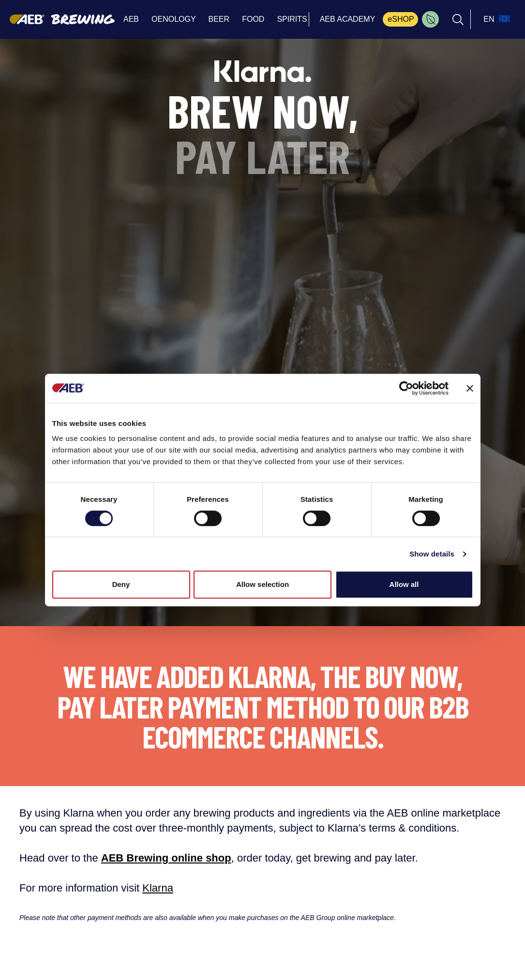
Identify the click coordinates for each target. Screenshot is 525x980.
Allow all (404, 584)
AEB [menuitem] (131, 19)
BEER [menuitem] (219, 19)
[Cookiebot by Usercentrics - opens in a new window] (406, 388)
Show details (432, 554)
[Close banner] (470, 388)
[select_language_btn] (495, 19)
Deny (121, 584)
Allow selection (262, 584)
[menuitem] (430, 19)
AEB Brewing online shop (166, 858)
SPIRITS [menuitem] (292, 19)
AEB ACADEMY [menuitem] (348, 19)
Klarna (158, 888)
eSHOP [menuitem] (401, 19)
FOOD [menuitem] (253, 19)
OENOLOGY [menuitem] (174, 19)
